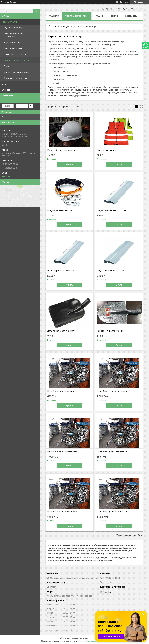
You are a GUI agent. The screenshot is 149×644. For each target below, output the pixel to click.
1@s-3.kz (6, 176)
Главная (54, 16)
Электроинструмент (14, 48)
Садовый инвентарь (14, 28)
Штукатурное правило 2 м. (61, 271)
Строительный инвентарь (17, 60)
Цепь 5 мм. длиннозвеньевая (62, 512)
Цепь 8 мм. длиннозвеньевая (112, 512)
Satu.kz (87, 638)
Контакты (131, 16)
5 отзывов (124, 2)
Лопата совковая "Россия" (61, 331)
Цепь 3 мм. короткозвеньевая (63, 391)
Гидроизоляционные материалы (14, 35)
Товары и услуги (10, 22)
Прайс (99, 16)
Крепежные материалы (15, 78)
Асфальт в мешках (13, 42)
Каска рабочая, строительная (63, 150)
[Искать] (36, 11)
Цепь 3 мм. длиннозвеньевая (112, 451)
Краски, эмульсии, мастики (17, 72)
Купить (69, 164)
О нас (4, 84)
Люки (6, 66)
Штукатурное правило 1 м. (111, 271)
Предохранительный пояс (61, 210)
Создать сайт (6, 2)
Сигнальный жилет (106, 150)
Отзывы (6, 90)
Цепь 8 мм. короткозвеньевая (63, 451)
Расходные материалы (15, 54)
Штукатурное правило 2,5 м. (111, 210)
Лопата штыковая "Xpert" (110, 331)
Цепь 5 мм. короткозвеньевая (112, 391)
